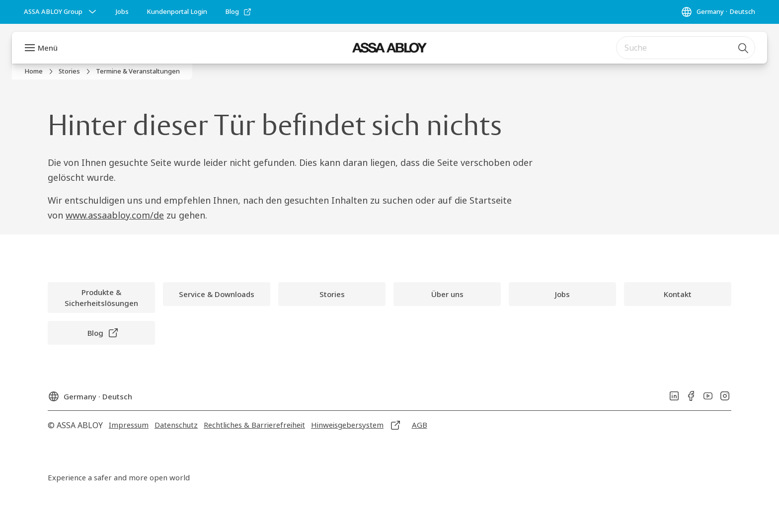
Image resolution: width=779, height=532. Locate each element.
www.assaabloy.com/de (115, 215)
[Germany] (718, 12)
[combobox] (686, 48)
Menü (48, 48)
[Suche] (744, 48)
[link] (122, 12)
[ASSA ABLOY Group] (61, 12)
